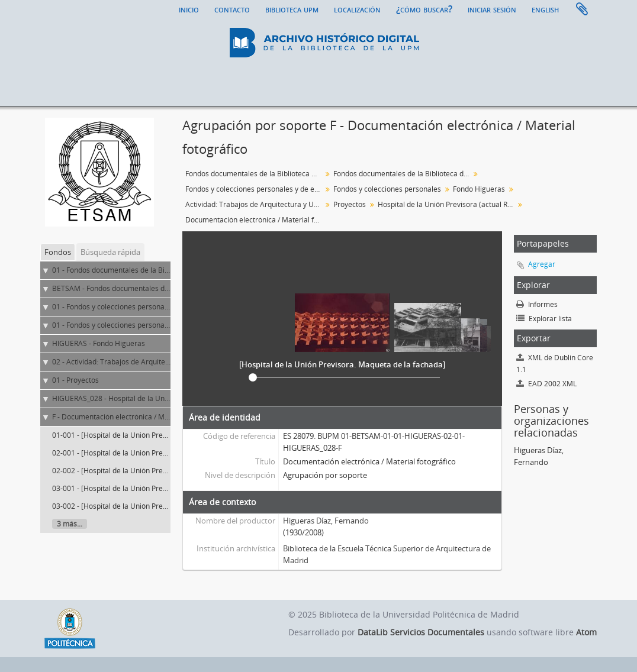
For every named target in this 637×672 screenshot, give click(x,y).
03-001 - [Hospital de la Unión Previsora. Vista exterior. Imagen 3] (160, 488)
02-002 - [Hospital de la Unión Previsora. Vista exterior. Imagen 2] (160, 471)
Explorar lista (544, 319)
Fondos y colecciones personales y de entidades (255, 189)
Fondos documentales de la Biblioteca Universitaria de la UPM (255, 174)
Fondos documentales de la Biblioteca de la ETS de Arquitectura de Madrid (403, 174)
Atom (586, 632)
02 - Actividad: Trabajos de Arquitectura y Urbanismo (139, 362)
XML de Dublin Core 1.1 (555, 364)
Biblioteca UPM (292, 9)
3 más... (70, 524)
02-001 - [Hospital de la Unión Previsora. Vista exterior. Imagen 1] (160, 453)
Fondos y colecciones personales (387, 189)
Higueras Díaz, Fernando (326, 521)
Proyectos (350, 204)
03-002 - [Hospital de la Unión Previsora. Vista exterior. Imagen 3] (160, 506)
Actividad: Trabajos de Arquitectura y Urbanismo (255, 204)
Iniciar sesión (492, 9)
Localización (357, 9)
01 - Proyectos (75, 380)
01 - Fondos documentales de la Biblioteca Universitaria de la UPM (161, 270)
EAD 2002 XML (546, 384)
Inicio (189, 9)
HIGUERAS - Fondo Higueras (99, 343)
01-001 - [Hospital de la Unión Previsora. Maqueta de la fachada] (158, 435)
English (545, 9)
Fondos (58, 252)
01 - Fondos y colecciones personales (113, 325)
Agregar (542, 264)
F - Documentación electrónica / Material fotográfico (138, 417)
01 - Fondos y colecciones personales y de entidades (138, 307)
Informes (537, 304)
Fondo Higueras (479, 189)
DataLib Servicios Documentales (421, 632)
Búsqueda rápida (110, 252)
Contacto (232, 9)
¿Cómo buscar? (424, 9)
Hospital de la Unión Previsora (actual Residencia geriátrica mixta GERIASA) (447, 204)
